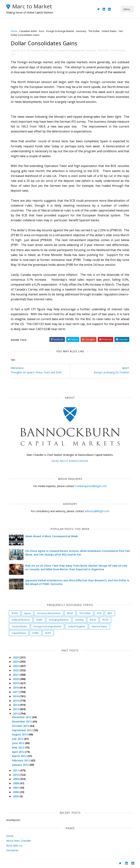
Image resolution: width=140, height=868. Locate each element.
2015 (16, 701)
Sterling (79, 620)
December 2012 (22, 717)
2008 (16, 783)
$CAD (105, 620)
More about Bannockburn (70, 461)
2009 (16, 779)
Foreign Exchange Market (60, 31)
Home (14, 31)
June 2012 (19, 743)
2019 (16, 683)
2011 (16, 770)
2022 (16, 670)
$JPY (110, 613)
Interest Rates (99, 626)
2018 (16, 688)
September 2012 (23, 730)
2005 (16, 796)
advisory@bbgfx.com (97, 511)
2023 (16, 666)
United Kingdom (77, 626)
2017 (16, 692)
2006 (16, 792)
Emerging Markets (59, 620)
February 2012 (21, 760)
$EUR (70, 613)
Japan (27, 613)
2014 (16, 705)
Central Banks (19, 626)
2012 (16, 713)
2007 (16, 788)
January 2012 (21, 765)
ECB (99, 613)
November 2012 (22, 721)
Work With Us (14, 846)
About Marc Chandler (19, 841)
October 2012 (21, 726)
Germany (81, 31)
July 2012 (18, 739)
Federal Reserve (21, 620)
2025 (16, 657)
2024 (16, 662)
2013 (16, 709)
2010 (16, 775)
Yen (121, 31)
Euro (42, 31)
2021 (16, 675)
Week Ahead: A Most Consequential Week (52, 536)
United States (109, 31)
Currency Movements (49, 613)
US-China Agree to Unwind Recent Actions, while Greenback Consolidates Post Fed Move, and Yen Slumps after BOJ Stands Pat (77, 553)
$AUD (93, 620)
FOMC (36, 633)
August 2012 (20, 734)
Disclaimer (12, 850)
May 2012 (18, 747)
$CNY (48, 633)
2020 (16, 679)
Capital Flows (19, 633)
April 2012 (19, 752)
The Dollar (94, 31)
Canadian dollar (28, 31)
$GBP (39, 620)
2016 (16, 696)
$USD (15, 613)
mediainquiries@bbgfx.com (91, 486)
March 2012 (20, 756)
